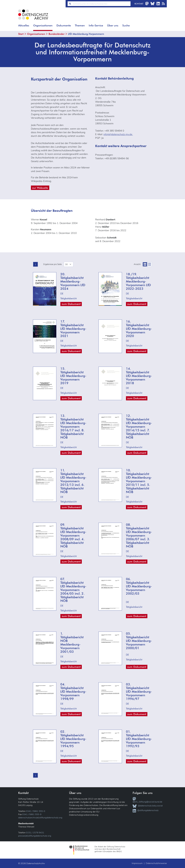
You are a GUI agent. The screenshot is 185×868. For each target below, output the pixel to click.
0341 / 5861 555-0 (36, 811)
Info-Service (96, 25)
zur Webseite (40, 188)
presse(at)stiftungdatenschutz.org (35, 836)
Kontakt (139, 4)
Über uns (113, 25)
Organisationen (43, 25)
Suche (126, 25)
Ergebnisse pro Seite (53, 264)
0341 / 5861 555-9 (32, 814)
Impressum (137, 863)
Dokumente (64, 25)
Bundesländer (57, 34)
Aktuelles (24, 25)
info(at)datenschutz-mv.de (118, 134)
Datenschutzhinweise (156, 863)
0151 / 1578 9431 (35, 833)
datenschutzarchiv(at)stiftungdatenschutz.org (40, 818)
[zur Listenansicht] (150, 264)
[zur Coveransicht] (145, 264)
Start (21, 34)
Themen (80, 25)
